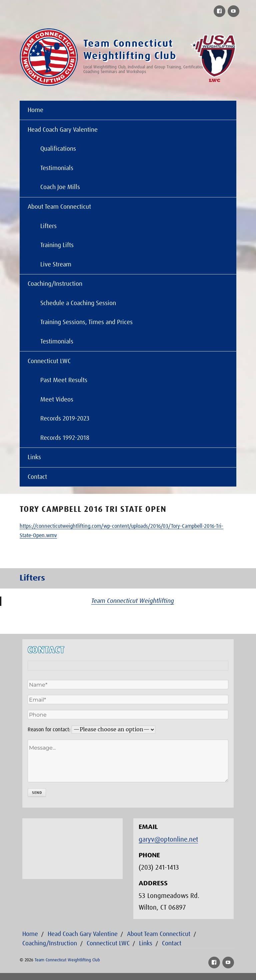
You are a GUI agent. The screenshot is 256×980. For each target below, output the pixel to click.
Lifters (48, 226)
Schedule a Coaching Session (78, 303)
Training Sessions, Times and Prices (86, 322)
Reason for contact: (49, 730)
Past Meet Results (64, 380)
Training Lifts (57, 245)
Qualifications (58, 149)
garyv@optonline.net (168, 840)
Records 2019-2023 (65, 419)
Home (35, 110)
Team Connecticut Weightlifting (133, 601)
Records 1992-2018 (65, 438)
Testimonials (57, 168)
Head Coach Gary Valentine (63, 130)
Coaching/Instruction (55, 284)
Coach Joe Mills (60, 187)
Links (34, 457)
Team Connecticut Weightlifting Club (67, 960)
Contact (37, 477)
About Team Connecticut (59, 207)
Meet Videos (57, 400)
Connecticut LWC (49, 361)
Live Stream (56, 265)
